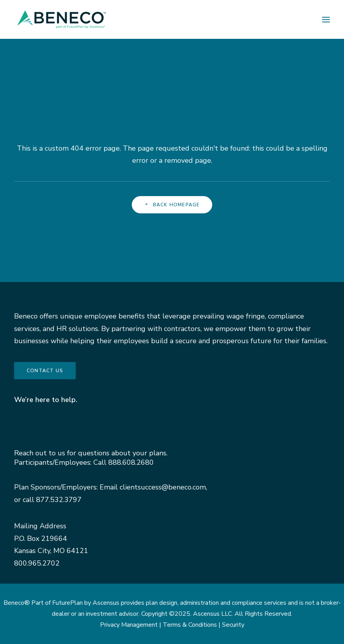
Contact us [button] (45, 371)
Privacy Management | (131, 625)
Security (233, 625)
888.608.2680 (131, 462)
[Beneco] (62, 19)
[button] (326, 19)
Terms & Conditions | (192, 625)
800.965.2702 (37, 563)
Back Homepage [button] (172, 205)
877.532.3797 (59, 500)
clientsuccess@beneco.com (163, 487)
